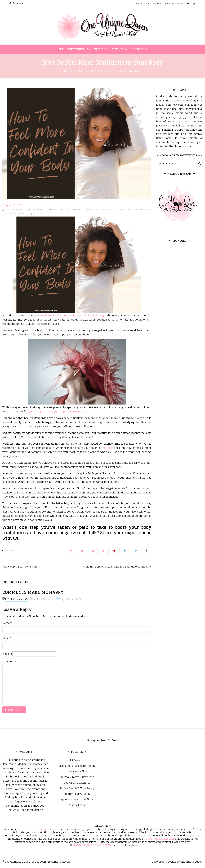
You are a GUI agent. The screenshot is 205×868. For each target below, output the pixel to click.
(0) (16, 599)
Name (7, 623)
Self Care (145, 210)
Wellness (119, 49)
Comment (9, 662)
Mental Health (102, 210)
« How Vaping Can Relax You (20, 567)
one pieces (108, 448)
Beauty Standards (61, 210)
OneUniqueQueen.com (38, 829)
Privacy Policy (77, 805)
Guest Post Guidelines (77, 783)
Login (192, 3)
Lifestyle (100, 49)
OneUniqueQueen (35, 862)
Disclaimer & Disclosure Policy (77, 766)
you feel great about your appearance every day (58, 411)
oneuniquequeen (13, 210)
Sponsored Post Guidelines (77, 800)
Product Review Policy (77, 794)
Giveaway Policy (77, 772)
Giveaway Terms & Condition (77, 777)
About (147, 3)
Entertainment (78, 49)
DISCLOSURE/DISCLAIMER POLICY (92, 845)
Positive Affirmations (125, 210)
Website (7, 654)
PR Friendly (77, 760)
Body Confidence (82, 210)
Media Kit (158, 3)
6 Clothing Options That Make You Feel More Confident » (117, 567)
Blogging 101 (140, 49)
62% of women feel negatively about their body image (72, 315)
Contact (180, 3)
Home (139, 3)
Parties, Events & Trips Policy (77, 789)
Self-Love (8, 214)
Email (7, 638)
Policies (169, 3)
